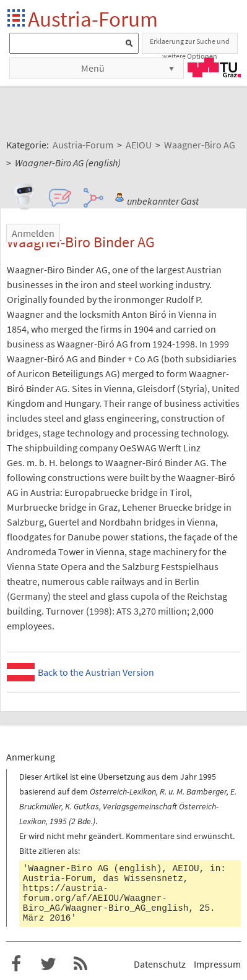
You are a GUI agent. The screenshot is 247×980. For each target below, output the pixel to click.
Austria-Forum (93, 19)
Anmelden (33, 233)
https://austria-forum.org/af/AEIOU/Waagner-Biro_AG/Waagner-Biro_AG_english (106, 898)
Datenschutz (160, 964)
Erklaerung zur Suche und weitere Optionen (190, 45)
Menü (93, 68)
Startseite (17, 19)
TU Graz (214, 67)
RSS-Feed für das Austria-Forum (80, 964)
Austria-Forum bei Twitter (48, 964)
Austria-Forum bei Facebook (16, 964)
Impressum (217, 964)
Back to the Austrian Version (96, 672)
